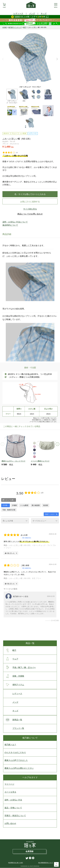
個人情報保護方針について (46, 863)
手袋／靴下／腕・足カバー (20, 668)
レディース (18, 13)
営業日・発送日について (15, 816)
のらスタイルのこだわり (15, 753)
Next (57, 59)
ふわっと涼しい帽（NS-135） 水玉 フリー (25, 578)
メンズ (32, 13)
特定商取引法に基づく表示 (16, 863)
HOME (5, 27)
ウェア (11, 659)
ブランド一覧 (14, 728)
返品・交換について (13, 808)
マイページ (9, 784)
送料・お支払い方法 (13, 800)
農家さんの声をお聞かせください (19, 768)
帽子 (25, 27)
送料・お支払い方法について (15, 222)
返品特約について (10, 225)
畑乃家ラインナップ (15, 27)
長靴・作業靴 (14, 676)
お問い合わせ (10, 824)
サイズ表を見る (30, 209)
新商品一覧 (13, 720)
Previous (3, 59)
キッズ (44, 13)
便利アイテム (14, 685)
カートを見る (10, 792)
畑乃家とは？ (10, 745)
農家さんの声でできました (16, 760)
